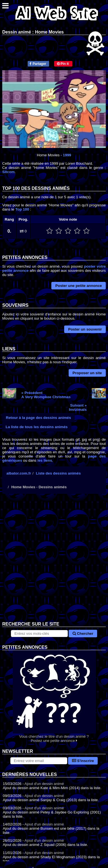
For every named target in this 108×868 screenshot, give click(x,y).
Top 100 (22, 209)
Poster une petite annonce (79, 286)
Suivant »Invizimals (78, 407)
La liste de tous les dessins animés (37, 427)
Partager (38, 64)
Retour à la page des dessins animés (38, 418)
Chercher (83, 634)
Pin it (63, 64)
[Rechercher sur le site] (39, 634)
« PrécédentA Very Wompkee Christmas (46, 395)
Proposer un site (87, 373)
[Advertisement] (54, 562)
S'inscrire (83, 761)
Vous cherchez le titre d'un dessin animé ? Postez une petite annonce (54, 696)
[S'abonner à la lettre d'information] (39, 761)
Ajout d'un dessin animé (44, 784)
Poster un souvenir (85, 329)
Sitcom (8, 172)
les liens (45, 460)
